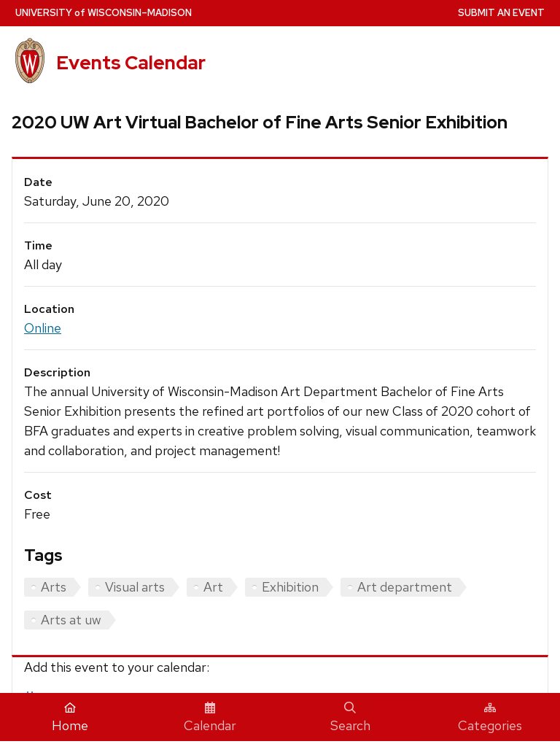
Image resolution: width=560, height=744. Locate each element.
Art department (405, 587)
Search (350, 718)
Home (70, 718)
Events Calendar (131, 63)
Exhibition (290, 587)
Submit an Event (501, 13)
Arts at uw (71, 620)
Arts (54, 587)
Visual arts (135, 587)
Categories (490, 718)
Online (43, 328)
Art (213, 587)
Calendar (210, 718)
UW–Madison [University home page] (104, 13)
